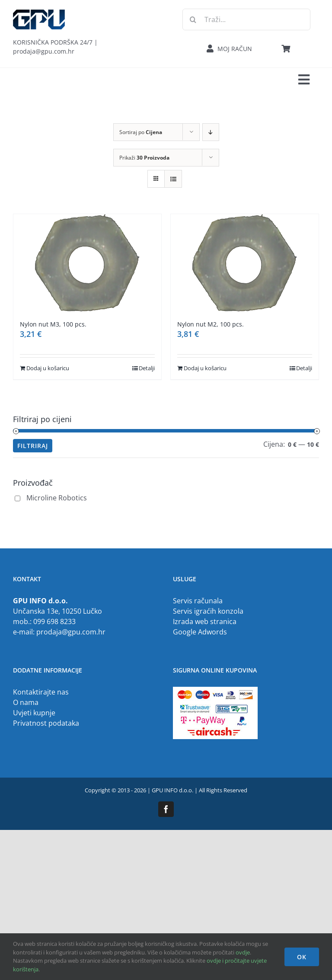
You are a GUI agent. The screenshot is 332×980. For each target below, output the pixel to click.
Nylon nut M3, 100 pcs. (53, 324)
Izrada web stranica (205, 621)
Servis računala (198, 601)
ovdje (243, 952)
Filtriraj (33, 446)
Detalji (147, 368)
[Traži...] (246, 19)
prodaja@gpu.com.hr (71, 632)
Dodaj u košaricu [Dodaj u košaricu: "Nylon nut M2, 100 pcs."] (205, 368)
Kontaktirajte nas (41, 692)
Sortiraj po (141, 132)
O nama (26, 702)
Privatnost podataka (46, 723)
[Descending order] (211, 132)
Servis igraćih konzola (208, 611)
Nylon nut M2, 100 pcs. (211, 324)
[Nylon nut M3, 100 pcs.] (87, 263)
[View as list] (173, 179)
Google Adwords (200, 632)
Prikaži (144, 158)
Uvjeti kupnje (34, 713)
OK (302, 957)
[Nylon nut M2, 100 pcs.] (245, 263)
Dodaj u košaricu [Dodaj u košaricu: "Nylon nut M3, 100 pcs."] (48, 368)
